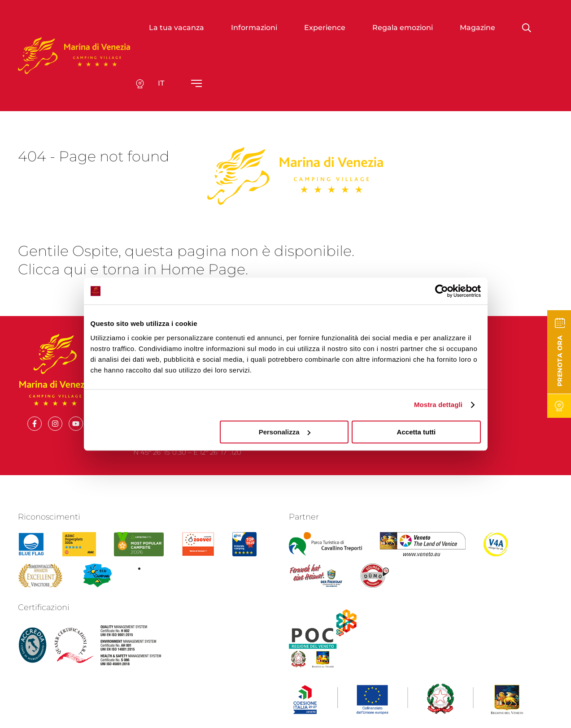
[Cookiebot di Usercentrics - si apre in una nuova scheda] (442, 291)
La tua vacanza (177, 28)
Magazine (477, 28)
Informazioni (254, 28)
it (161, 83)
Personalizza (285, 432)
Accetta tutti (416, 432)
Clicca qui (52, 269)
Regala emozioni (403, 28)
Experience (325, 28)
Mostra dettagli (438, 405)
